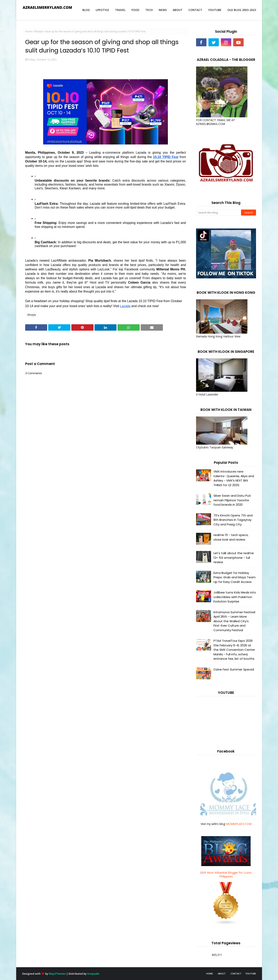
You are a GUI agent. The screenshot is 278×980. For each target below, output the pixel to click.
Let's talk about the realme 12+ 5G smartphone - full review (234, 558)
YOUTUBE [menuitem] (215, 10)
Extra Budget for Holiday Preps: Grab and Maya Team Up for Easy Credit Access (235, 577)
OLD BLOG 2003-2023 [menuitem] (242, 10)
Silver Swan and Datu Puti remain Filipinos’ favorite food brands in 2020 (232, 500)
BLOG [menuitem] (86, 10)
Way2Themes (57, 974)
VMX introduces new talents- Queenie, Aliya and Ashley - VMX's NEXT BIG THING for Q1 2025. (234, 478)
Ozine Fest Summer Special (234, 669)
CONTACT (236, 974)
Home (29, 31)
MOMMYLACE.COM (239, 824)
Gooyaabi (93, 974)
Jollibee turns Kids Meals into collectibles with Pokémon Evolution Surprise (235, 597)
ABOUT (222, 974)
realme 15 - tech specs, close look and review (231, 537)
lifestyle (39, 31)
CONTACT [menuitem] (195, 10)
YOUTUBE (251, 974)
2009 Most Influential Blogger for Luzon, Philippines (226, 874)
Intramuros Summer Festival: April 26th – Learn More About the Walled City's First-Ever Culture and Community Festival (235, 621)
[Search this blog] (219, 213)
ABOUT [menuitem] (178, 10)
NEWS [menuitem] (163, 10)
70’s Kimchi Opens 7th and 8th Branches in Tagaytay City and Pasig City (233, 520)
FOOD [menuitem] (135, 10)
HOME (210, 974)
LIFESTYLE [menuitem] (102, 10)
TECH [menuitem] (149, 10)
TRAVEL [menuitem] (120, 10)
